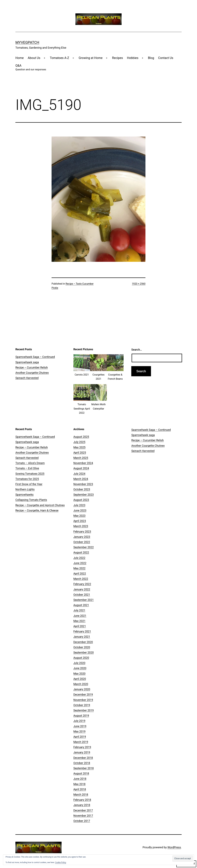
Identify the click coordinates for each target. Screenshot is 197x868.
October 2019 (82, 705)
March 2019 (81, 742)
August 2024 (81, 468)
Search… (137, 350)
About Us (34, 58)
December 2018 (83, 758)
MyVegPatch (27, 42)
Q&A (31, 68)
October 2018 (82, 763)
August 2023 (81, 500)
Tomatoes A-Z (59, 58)
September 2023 (84, 495)
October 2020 (82, 647)
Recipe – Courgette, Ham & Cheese (37, 510)
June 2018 (80, 779)
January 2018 (82, 805)
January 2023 (82, 537)
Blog (151, 58)
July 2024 (79, 474)
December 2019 (83, 694)
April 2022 (80, 574)
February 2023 (82, 531)
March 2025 (81, 458)
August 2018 (81, 773)
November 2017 (83, 816)
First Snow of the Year (29, 484)
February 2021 (82, 631)
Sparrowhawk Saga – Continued (35, 357)
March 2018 (81, 795)
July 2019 (79, 721)
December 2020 (83, 642)
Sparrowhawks (24, 495)
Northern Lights (25, 489)
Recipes (117, 58)
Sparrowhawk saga (27, 362)
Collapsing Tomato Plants (31, 500)
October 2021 (82, 595)
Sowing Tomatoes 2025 (30, 474)
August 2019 (81, 716)
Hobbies (133, 58)
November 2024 (83, 463)
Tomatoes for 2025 (27, 479)
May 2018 (79, 784)
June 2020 (80, 668)
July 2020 (79, 663)
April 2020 (80, 679)
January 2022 (82, 589)
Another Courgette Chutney (32, 373)
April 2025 (80, 453)
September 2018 (84, 768)
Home (20, 58)
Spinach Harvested (27, 378)
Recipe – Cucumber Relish (32, 367)
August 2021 (81, 605)
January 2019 (82, 752)
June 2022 (80, 563)
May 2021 (79, 621)
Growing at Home (91, 58)
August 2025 (81, 437)
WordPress (174, 847)
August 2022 (81, 552)
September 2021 (84, 600)
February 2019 (82, 747)
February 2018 (82, 800)
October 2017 (82, 821)
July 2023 (79, 505)
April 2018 (80, 789)
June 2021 (80, 616)
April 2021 (80, 626)
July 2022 (79, 558)
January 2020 (82, 689)
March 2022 (81, 579)
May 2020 (79, 674)
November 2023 (83, 484)
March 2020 (81, 684)
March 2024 (81, 479)
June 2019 (80, 726)
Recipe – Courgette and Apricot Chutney (40, 505)
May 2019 (79, 731)
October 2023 (82, 489)
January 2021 (82, 637)
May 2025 (79, 447)
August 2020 (81, 658)
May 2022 (79, 568)
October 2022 (82, 542)
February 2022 (82, 584)
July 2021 (79, 610)
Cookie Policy (61, 862)
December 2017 (83, 810)
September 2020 (84, 652)
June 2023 (80, 510)
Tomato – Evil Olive (27, 468)
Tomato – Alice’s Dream (30, 463)
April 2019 (80, 737)
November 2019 (83, 700)
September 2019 (84, 710)
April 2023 (80, 521)
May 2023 (79, 516)
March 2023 (81, 526)
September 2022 (84, 547)
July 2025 (79, 442)
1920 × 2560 (139, 284)
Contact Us (166, 58)
